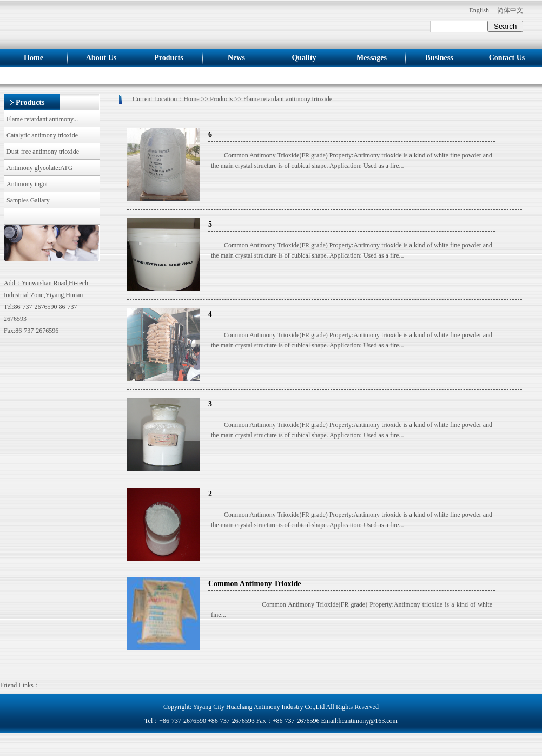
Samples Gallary (28, 200)
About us (101, 58)
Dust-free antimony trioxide (43, 152)
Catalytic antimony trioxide (42, 135)
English (479, 10)
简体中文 (510, 10)
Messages (372, 58)
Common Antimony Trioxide (255, 584)
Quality (304, 58)
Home (34, 58)
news (236, 58)
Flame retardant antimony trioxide (288, 99)
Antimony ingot (27, 184)
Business (439, 58)
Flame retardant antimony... (42, 119)
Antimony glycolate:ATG (39, 168)
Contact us (507, 58)
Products (168, 58)
